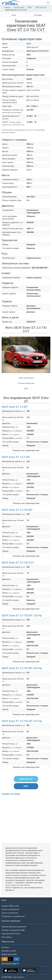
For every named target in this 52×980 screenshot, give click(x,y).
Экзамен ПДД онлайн (10, 906)
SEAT (30, 7)
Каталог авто (19, 7)
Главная (7, 7)
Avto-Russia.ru (19, 977)
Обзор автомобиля (26, 378)
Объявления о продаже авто (13, 916)
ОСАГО (35, 130)
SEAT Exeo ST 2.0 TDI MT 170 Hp (22, 721)
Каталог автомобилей (10, 909)
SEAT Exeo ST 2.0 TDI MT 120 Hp (22, 615)
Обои (26, 389)
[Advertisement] (26, 819)
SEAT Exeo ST (41, 7)
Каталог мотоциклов (10, 913)
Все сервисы (7, 937)
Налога (28, 130)
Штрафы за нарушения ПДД (13, 930)
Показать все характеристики (26, 450)
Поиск (14, 15)
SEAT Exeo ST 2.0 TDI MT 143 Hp (22, 668)
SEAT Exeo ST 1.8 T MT (16, 457)
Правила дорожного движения (14, 927)
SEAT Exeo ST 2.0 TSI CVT (18, 563)
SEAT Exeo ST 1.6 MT (15, 407)
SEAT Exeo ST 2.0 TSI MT (17, 510)
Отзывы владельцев (26, 383)
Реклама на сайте (9, 951)
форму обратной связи (15, 885)
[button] (5, 355)
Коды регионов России (11, 934)
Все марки (38, 15)
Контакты (5, 947)
